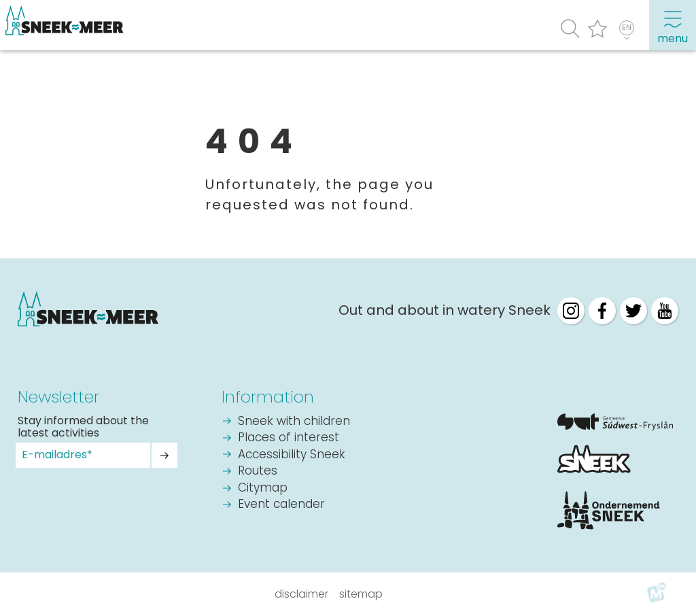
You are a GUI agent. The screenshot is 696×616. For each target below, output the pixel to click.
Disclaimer (301, 594)
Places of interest (289, 438)
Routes (258, 472)
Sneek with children (294, 422)
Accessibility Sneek (292, 455)
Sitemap (361, 594)
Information (268, 397)
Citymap (263, 489)
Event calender (281, 505)
